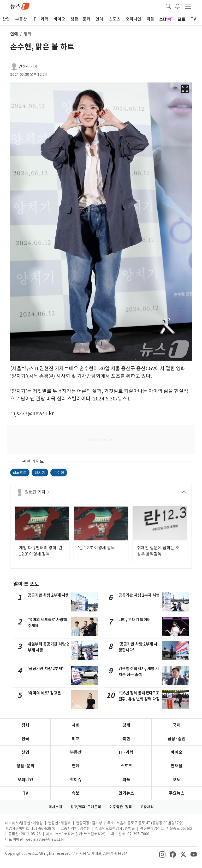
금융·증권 (177, 739)
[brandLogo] (20, 6)
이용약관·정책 (121, 807)
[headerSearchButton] (168, 6)
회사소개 (55, 807)
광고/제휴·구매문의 (86, 807)
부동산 (76, 752)
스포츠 (126, 766)
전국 (25, 739)
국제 (177, 725)
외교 (76, 739)
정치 (25, 725)
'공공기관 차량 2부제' (46, 669)
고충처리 (147, 807)
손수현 (59, 473)
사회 (76, 725)
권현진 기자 (28, 66)
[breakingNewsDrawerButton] (177, 6)
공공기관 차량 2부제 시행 (48, 595)
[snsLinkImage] (162, 854)
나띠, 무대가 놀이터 (135, 620)
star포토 (20, 473)
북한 (126, 739)
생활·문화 (25, 766)
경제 (126, 725)
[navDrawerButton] (188, 6)
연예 (76, 766)
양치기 (40, 473)
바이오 (177, 752)
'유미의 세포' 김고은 (44, 693)
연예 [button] (14, 34)
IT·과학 (126, 752)
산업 (25, 752)
